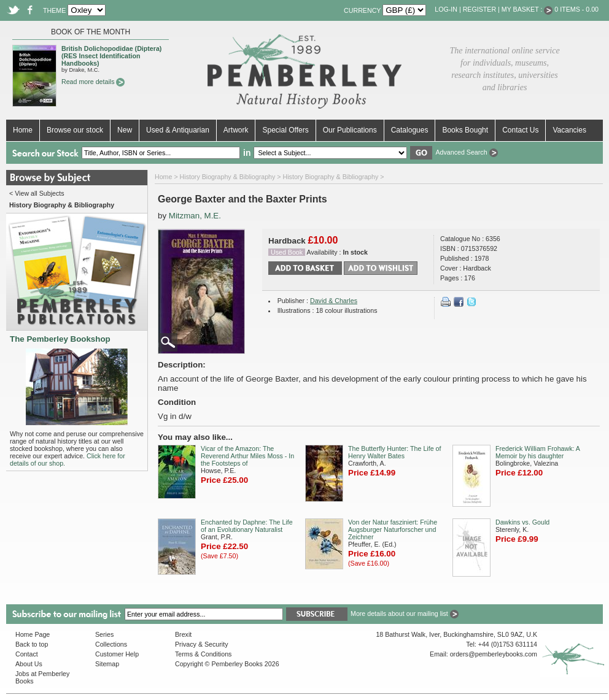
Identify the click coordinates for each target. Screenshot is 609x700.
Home (23, 130)
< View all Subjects (37, 193)
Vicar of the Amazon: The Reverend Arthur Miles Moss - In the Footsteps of (247, 456)
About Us (29, 664)
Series (104, 634)
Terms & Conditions (203, 654)
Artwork (236, 130)
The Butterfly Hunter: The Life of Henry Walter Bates (394, 452)
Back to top (32, 644)
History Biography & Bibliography (228, 177)
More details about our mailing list (405, 613)
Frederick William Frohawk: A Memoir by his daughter (537, 452)
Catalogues (410, 130)
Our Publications (350, 130)
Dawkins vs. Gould (522, 522)
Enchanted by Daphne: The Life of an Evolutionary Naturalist (247, 526)
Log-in (446, 9)
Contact (27, 654)
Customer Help (117, 654)
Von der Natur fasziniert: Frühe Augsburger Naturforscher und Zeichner (393, 529)
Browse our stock (75, 130)
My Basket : (527, 9)
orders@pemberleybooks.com (494, 654)
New (125, 130)
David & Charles (334, 301)
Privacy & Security (201, 644)
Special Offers (285, 130)
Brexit (183, 634)
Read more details (93, 82)
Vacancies (569, 130)
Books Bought (465, 130)
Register (479, 9)
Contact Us (520, 130)
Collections (111, 644)
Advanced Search (466, 152)
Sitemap (107, 664)
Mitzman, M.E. (195, 216)
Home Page (33, 634)
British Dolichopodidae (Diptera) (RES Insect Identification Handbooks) (111, 56)
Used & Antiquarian (178, 130)
